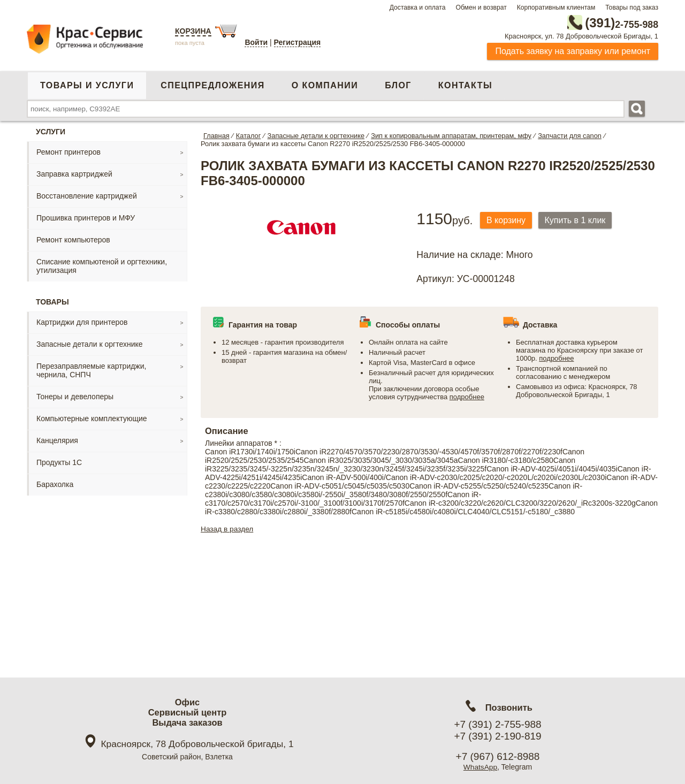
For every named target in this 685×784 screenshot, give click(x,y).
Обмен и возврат (481, 7)
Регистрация (298, 42)
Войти (256, 42)
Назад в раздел (228, 528)
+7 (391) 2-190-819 (497, 736)
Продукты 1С (59, 462)
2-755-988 (604, 22)
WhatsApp (480, 767)
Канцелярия (57, 440)
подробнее (467, 396)
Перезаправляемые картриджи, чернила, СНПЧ (91, 370)
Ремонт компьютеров (73, 239)
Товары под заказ (632, 7)
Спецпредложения (212, 85)
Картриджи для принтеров (82, 322)
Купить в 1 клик (580, 220)
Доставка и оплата (418, 7)
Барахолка (55, 484)
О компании (325, 85)
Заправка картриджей (74, 173)
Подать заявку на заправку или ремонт (573, 51)
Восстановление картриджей (87, 195)
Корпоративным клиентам (556, 7)
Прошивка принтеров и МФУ (86, 217)
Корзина (193, 31)
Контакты (465, 85)
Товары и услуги (87, 85)
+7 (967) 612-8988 (498, 756)
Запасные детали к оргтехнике (90, 344)
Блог (398, 85)
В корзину (508, 220)
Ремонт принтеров (68, 151)
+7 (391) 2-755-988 (497, 724)
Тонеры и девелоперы (75, 396)
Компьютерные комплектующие (92, 418)
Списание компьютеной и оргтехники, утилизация (102, 265)
